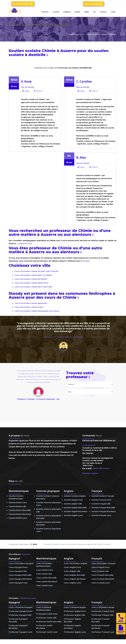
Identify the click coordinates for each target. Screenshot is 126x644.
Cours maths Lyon (44, 585)
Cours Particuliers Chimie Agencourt (31, 303)
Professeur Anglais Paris (75, 611)
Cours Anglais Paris (73, 567)
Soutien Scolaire (22, 25)
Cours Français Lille (100, 571)
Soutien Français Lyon (101, 515)
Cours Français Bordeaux (103, 579)
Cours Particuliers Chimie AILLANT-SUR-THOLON (36, 271)
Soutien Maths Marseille (20, 510)
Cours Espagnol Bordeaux (20, 579)
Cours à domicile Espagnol (21, 607)
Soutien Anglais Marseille (75, 507)
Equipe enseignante (86, 544)
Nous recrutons (93, 4)
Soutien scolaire (59, 544)
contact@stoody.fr (101, 468)
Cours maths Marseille (46, 577)
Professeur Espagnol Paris (21, 611)
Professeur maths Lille (46, 617)
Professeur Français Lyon (103, 632)
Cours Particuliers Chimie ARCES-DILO (31, 283)
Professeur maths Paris (47, 614)
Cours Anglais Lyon (72, 582)
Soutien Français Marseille (103, 507)
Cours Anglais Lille (72, 571)
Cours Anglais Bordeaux (75, 579)
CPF (94, 12)
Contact (103, 12)
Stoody (47, 544)
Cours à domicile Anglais (75, 607)
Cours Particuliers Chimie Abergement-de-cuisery (37, 311)
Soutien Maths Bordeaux (20, 514)
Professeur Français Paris (103, 611)
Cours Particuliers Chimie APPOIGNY (31, 279)
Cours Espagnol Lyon (18, 582)
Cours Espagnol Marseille (20, 575)
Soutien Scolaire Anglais (75, 496)
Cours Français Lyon (101, 582)
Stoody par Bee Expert (19, 544)
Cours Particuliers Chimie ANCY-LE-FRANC (33, 275)
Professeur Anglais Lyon (75, 632)
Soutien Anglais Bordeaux (76, 511)
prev (21, 396)
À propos (45, 12)
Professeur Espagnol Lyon (20, 632)
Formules (67, 12)
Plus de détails (27, 87)
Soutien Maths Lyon (18, 518)
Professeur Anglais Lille (74, 615)
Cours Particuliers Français (104, 563)
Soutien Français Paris (101, 500)
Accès (113, 12)
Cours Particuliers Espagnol (21, 563)
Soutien (56, 12)
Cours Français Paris (101, 567)
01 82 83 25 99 (22, 4)
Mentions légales (90, 473)
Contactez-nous (25, 243)
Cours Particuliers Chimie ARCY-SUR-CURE (33, 286)
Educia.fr (26, 554)
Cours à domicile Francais (103, 607)
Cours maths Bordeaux (47, 581)
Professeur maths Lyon (47, 632)
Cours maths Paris (45, 570)
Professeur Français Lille (102, 615)
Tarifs (86, 12)
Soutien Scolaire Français (103, 496)
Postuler (86, 261)
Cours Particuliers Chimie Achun (29, 307)
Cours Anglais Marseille (74, 575)
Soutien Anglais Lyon (73, 515)
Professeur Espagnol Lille (20, 615)
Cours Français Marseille (102, 575)
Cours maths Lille (44, 574)
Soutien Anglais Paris (73, 500)
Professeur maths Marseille (49, 621)
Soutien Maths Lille (17, 506)
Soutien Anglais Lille (73, 503)
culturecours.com (28, 598)
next (49, 396)
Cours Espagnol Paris (18, 567)
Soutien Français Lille (101, 503)
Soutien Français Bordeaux (104, 511)
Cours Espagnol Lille (18, 571)
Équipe (77, 12)
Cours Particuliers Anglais (76, 563)
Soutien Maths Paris (18, 502)
